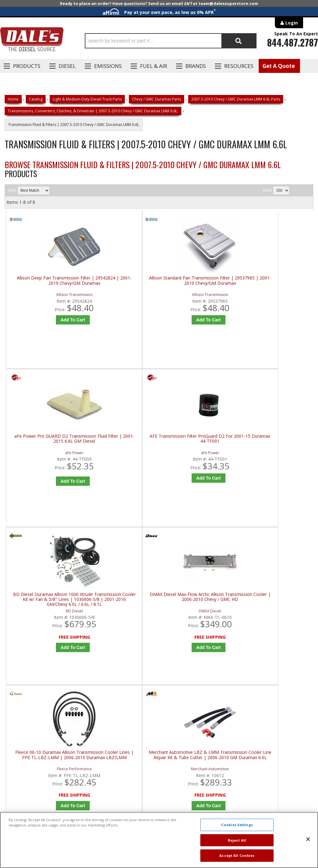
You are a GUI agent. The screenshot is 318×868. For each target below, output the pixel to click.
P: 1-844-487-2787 (30, 649)
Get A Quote (279, 66)
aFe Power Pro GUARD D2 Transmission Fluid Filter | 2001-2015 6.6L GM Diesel (200, 293)
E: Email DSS (22, 667)
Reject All (237, 840)
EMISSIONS (108, 66)
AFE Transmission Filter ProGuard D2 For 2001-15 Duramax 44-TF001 (277, 293)
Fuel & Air (154, 66)
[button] (171, 41)
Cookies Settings (237, 825)
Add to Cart (47, 330)
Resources (239, 66)
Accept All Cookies (237, 855)
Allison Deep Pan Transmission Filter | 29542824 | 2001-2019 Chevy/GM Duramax (45, 293)
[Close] (308, 839)
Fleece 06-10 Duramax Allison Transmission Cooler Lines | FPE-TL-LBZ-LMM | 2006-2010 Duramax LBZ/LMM (200, 461)
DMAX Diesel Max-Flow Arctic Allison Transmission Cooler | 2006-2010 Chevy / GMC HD (122, 461)
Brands (196, 66)
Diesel (67, 66)
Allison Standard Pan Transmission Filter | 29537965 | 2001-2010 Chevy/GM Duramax (122, 293)
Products (27, 66)
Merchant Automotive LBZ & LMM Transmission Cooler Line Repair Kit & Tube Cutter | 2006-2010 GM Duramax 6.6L (277, 461)
